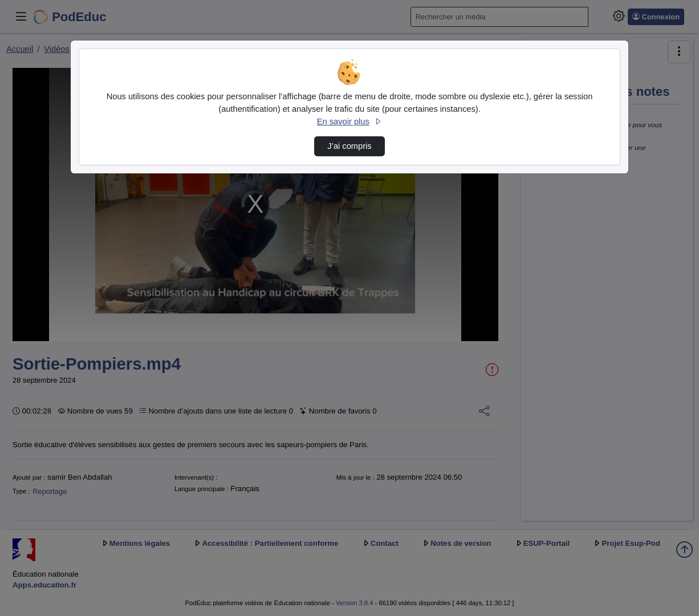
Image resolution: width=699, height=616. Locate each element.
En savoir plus (349, 121)
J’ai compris (349, 146)
